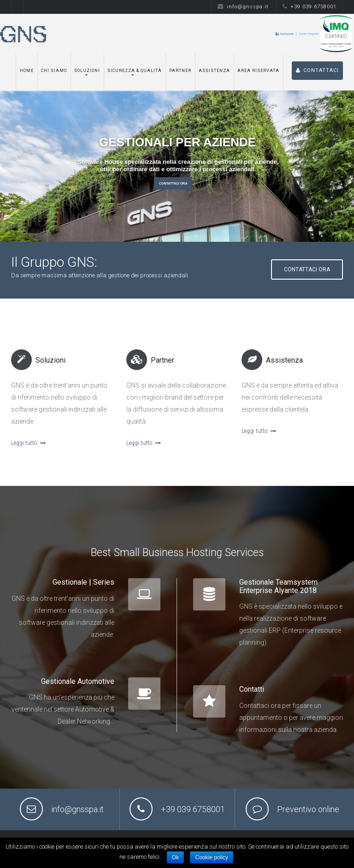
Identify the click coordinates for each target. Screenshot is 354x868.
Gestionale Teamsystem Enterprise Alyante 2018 (278, 586)
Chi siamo (54, 71)
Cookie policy (211, 857)
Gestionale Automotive (78, 681)
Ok (175, 857)
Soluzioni (87, 71)
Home (27, 71)
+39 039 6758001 (310, 7)
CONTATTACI (317, 70)
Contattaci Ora (173, 183)
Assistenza (214, 71)
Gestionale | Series (83, 582)
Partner (180, 71)
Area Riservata (258, 71)
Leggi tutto (28, 443)
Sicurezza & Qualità (135, 71)
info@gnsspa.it (243, 7)
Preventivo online (308, 809)
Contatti (252, 689)
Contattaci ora (307, 269)
